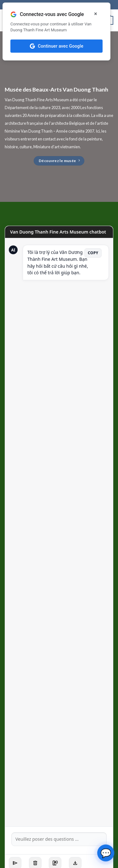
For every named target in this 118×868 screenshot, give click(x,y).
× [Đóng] (96, 14)
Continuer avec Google (56, 46)
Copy (93, 253)
